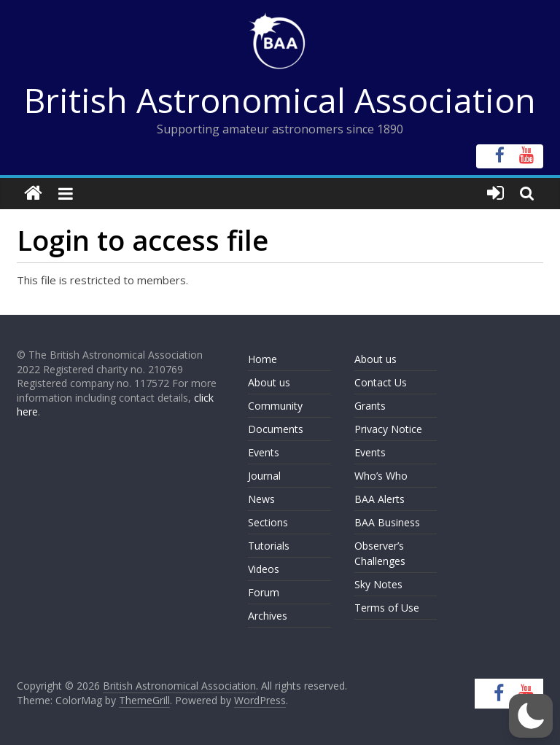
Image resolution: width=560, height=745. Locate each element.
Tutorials (269, 546)
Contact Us (381, 382)
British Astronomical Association (280, 100)
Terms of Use (387, 608)
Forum (264, 592)
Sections (268, 522)
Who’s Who (381, 476)
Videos (264, 569)
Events (264, 452)
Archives (268, 616)
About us (269, 382)
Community (275, 406)
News (261, 499)
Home (262, 359)
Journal (264, 476)
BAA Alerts (380, 499)
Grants (370, 406)
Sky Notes (378, 584)
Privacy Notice (388, 429)
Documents (276, 429)
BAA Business (387, 522)
